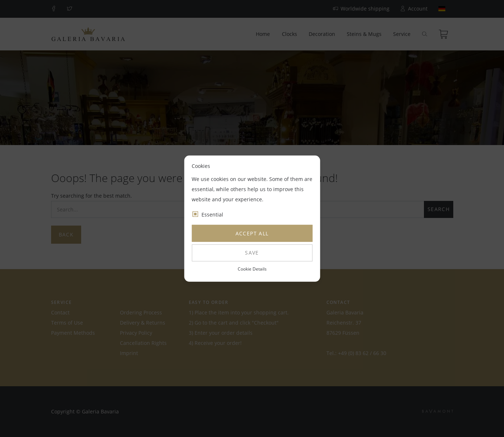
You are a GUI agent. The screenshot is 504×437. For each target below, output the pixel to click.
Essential (212, 215)
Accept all (252, 233)
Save (252, 253)
